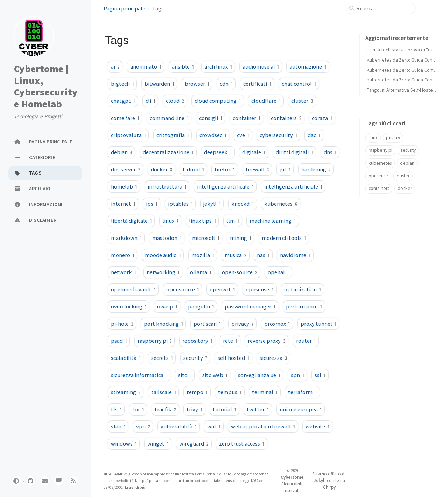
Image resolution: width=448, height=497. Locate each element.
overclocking (129, 306)
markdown (126, 238)
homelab (124, 186)
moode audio (163, 255)
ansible (183, 66)
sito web (215, 375)
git (285, 169)
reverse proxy (266, 341)
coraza (322, 118)
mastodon (167, 238)
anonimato (146, 66)
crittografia (173, 135)
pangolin (201, 306)
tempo (197, 392)
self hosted (233, 358)
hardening (316, 169)
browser (197, 84)
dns (330, 152)
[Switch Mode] (16, 481)
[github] (30, 481)
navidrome (295, 255)
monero (122, 255)
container (246, 118)
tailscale (163, 392)
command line (169, 118)
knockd (242, 204)
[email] (45, 481)
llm (233, 221)
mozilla (203, 255)
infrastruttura (167, 186)
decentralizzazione (168, 152)
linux (170, 221)
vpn (143, 426)
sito (185, 375)
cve (243, 135)
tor (138, 409)
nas (263, 255)
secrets (162, 358)
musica (235, 255)
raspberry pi (155, 341)
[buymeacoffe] (59, 481)
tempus (230, 392)
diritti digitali (294, 152)
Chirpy (329, 487)
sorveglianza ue (259, 375)
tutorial (224, 409)
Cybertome (292, 477)
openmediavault (133, 289)
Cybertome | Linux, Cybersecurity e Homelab (46, 86)
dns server (125, 169)
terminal (265, 392)
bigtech (122, 84)
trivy (194, 409)
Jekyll (320, 480)
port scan (207, 324)
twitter (258, 409)
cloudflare (266, 101)
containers (286, 118)
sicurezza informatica (139, 375)
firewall (257, 169)
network (123, 272)
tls (116, 409)
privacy (242, 324)
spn (297, 375)
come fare (125, 118)
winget (158, 443)
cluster (302, 101)
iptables (180, 204)
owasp (167, 306)
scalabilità (126, 358)
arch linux (218, 66)
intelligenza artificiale (293, 186)
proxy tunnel (318, 324)
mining (240, 238)
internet (123, 204)
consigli (211, 118)
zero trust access (241, 443)
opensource (183, 289)
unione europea (301, 409)
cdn (226, 84)
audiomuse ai (261, 66)
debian (121, 152)
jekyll (212, 204)
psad (119, 341)
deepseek (218, 152)
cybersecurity (278, 135)
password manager (250, 306)
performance (304, 306)
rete (230, 341)
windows (124, 443)
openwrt (222, 289)
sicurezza (273, 358)
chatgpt (123, 101)
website (317, 426)
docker (161, 169)
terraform (302, 392)
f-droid (193, 169)
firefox (225, 169)
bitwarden (159, 84)
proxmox (277, 324)
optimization (302, 289)
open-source (239, 272)
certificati (257, 84)
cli (150, 101)
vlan (118, 426)
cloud (175, 101)
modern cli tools (284, 238)
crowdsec (213, 135)
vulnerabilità (178, 426)
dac (314, 135)
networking (163, 272)
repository (197, 341)
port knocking (163, 324)
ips (152, 204)
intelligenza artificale (225, 186)
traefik (165, 409)
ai (115, 66)
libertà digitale (131, 221)
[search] (384, 8)
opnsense (260, 289)
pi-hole (122, 324)
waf (214, 426)
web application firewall (263, 426)
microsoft (206, 238)
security (195, 358)
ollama (201, 272)
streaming (126, 392)
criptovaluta (128, 135)
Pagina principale (124, 8)
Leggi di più (135, 487)
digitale (254, 152)
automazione (308, 66)
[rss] (73, 481)
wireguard (194, 443)
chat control (299, 84)
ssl (320, 375)
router (306, 341)
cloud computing (218, 101)
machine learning (272, 221)
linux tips (202, 221)
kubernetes (281, 204)
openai (278, 272)
